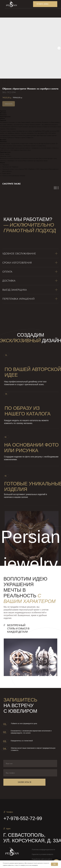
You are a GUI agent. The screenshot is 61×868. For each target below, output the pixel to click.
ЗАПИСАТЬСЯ (24, 782)
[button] (45, 4)
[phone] (30, 773)
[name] (30, 763)
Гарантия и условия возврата (42, 854)
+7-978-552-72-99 (23, 818)
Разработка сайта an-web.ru (42, 859)
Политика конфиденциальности (43, 850)
